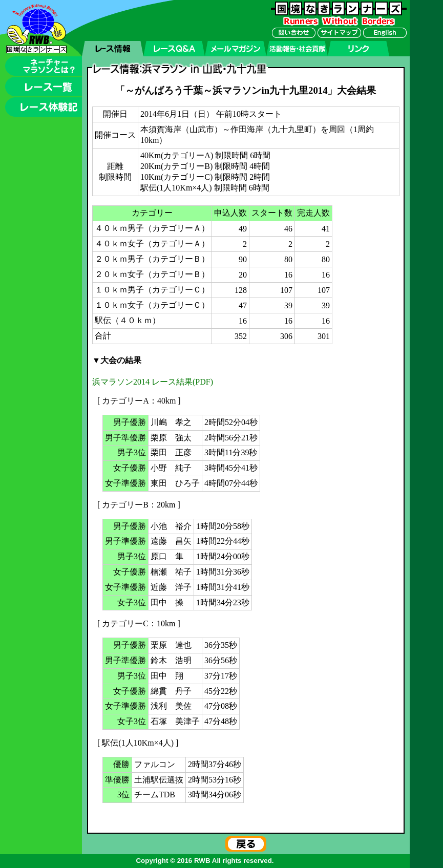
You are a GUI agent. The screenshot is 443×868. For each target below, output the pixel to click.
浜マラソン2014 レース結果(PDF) (153, 382)
